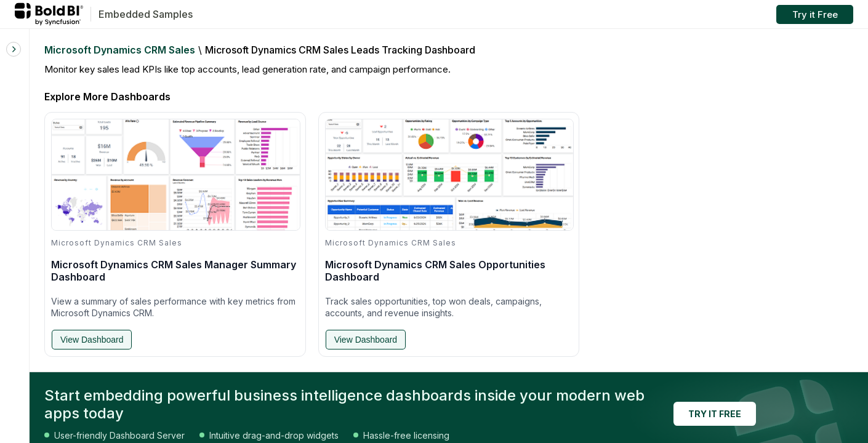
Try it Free (815, 14)
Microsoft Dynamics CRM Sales (120, 50)
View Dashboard (92, 340)
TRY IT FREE (715, 414)
